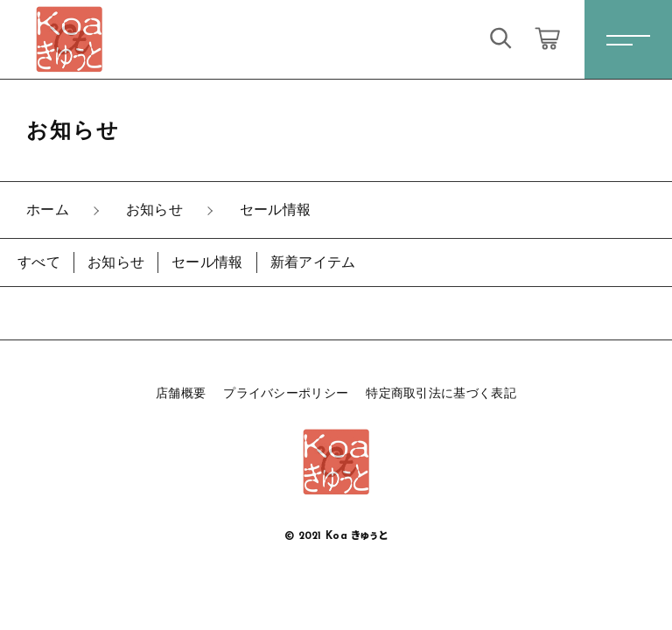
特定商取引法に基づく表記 (441, 393)
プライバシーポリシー (286, 393)
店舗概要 (181, 393)
